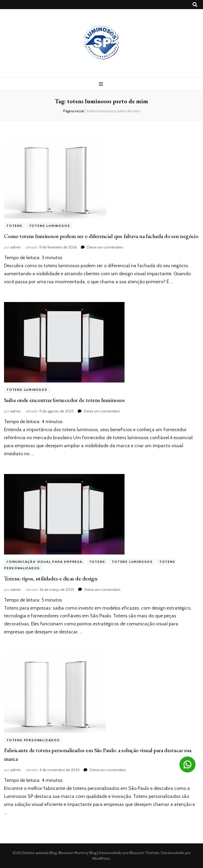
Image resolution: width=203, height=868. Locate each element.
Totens (14, 226)
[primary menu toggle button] (102, 84)
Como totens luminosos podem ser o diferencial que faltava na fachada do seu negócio (101, 236)
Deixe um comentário (105, 247)
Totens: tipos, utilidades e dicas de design (51, 578)
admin (16, 247)
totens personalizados (33, 740)
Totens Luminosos (50, 226)
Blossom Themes (144, 853)
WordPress (101, 858)
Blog (53, 853)
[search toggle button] (195, 5)
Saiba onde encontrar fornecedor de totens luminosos (64, 400)
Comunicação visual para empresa (44, 562)
